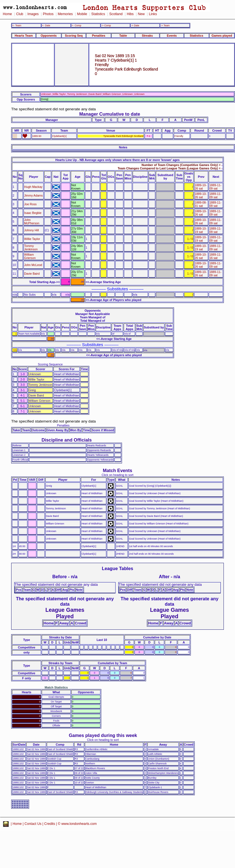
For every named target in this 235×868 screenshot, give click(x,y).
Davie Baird (32, 274)
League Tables (117, 568)
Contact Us (33, 824)
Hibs (130, 14)
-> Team (165, 25)
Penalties (99, 36)
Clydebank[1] (59, 136)
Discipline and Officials (67, 440)
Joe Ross (30, 204)
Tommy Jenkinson (31, 248)
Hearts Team (24, 36)
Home (7, 14)
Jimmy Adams (33, 195)
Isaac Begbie (33, 213)
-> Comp (106, 25)
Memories (65, 14)
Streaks (147, 36)
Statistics (98, 14)
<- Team (17, 25)
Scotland (116, 14)
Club (20, 14)
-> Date (135, 25)
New (141, 14)
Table (123, 36)
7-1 (148, 136)
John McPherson (32, 221)
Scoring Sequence (50, 364)
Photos (48, 14)
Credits (50, 824)
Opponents (49, 36)
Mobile (82, 14)
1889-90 (37, 136)
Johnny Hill (31, 230)
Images (33, 14)
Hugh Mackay (33, 187)
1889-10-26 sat (201, 187)
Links (153, 14)
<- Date (46, 25)
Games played (222, 36)
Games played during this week (103, 735)
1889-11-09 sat (215, 187)
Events (172, 36)
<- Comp (76, 25)
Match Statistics (56, 687)
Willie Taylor (32, 239)
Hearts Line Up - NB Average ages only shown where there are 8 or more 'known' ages (117, 160)
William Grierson (30, 256)
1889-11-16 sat (215, 256)
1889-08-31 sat (201, 204)
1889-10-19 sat (201, 230)
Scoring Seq (74, 36)
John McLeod (33, 265)
